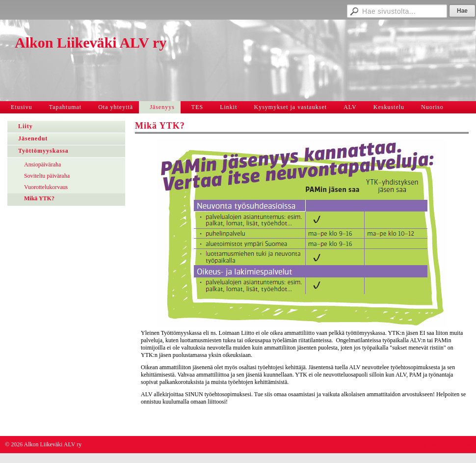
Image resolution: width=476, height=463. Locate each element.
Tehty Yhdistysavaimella (442, 444)
